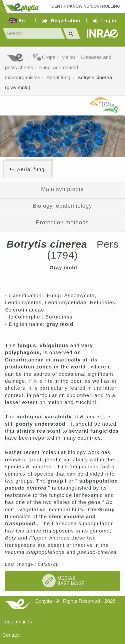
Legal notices (17, 622)
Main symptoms (62, 189)
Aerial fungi (59, 77)
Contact (11, 635)
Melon (68, 57)
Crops (44, 57)
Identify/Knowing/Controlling (85, 6)
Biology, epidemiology (62, 206)
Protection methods (62, 222)
